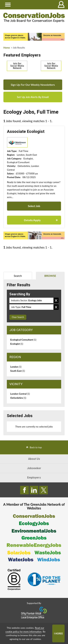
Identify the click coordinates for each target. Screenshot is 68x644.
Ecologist (17, 344)
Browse (50, 276)
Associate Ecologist (26, 131)
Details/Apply (32, 220)
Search (18, 276)
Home (7, 48)
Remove (56, 300)
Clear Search (18, 317)
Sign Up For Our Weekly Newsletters (33, 85)
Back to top (36, 447)
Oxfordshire (18, 398)
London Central (20, 394)
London (16, 367)
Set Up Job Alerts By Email (33, 97)
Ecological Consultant (23, 340)
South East (18, 371)
